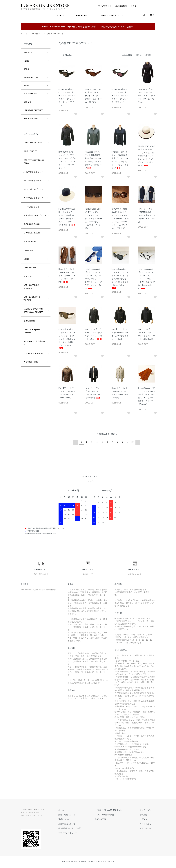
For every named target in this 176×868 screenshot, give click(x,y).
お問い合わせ (148, 828)
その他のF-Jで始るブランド (60, 34)
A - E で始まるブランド (33, 172)
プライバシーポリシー (79, 832)
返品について (75, 819)
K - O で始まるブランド (34, 189)
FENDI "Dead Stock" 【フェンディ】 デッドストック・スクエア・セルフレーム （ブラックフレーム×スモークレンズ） (93, 218)
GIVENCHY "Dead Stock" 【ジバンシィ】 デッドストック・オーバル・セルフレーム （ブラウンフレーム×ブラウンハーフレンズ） (120, 218)
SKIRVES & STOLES (33, 77)
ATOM (112, 819)
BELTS (27, 85)
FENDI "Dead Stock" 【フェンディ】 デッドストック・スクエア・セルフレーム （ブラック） (120, 96)
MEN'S (27, 61)
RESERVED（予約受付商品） (33, 346)
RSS (106, 819)
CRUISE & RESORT (32, 236)
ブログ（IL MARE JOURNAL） (117, 810)
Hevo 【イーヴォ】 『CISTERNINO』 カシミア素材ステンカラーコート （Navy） (147, 215)
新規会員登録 (121, 6)
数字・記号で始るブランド (34, 217)
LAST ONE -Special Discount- (32, 334)
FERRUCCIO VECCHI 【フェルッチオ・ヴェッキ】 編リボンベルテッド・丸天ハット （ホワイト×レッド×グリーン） (146, 156)
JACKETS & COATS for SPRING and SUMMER (34, 314)
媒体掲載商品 (29, 324)
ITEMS (59, 16)
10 (132, 442)
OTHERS (28, 102)
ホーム (23, 34)
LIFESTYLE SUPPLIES (33, 110)
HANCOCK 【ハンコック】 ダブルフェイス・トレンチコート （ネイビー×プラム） (146, 96)
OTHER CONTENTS (110, 16)
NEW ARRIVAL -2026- (33, 142)
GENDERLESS (30, 271)
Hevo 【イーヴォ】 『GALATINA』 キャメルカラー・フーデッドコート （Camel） (67, 275)
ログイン (135, 6)
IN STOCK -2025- (31, 365)
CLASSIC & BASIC (32, 227)
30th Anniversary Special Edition (34, 162)
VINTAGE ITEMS (31, 119)
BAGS (26, 69)
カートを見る (148, 823)
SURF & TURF (30, 245)
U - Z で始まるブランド (33, 207)
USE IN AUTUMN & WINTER (32, 302)
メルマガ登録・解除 (112, 814)
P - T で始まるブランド (33, 198)
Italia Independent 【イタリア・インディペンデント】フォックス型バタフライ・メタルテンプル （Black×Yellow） (120, 278)
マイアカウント (105, 6)
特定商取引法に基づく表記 (80, 828)
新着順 (148, 55)
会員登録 (146, 814)
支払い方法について (78, 823)
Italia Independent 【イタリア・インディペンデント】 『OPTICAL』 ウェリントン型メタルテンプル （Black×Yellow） (147, 279)
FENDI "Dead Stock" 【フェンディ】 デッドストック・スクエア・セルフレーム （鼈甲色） (93, 96)
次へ (137, 442)
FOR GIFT (28, 280)
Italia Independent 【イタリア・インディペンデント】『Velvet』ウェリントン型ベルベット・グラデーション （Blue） (93, 279)
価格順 (139, 55)
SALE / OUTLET (31, 151)
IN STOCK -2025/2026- (33, 356)
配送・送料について (78, 814)
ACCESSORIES (30, 94)
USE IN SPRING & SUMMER (31, 290)
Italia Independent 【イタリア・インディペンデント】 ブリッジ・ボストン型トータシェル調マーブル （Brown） (67, 339)
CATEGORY (81, 16)
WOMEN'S (28, 53)
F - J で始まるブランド (38, 34)
